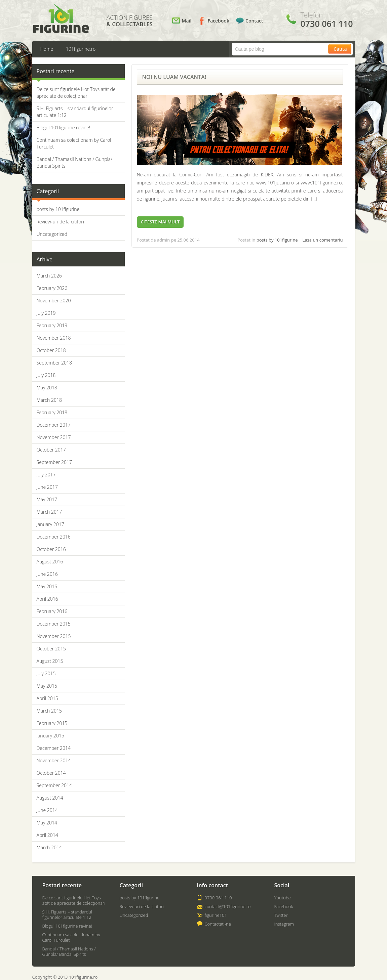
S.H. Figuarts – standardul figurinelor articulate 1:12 (67, 914)
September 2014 (54, 785)
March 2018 (49, 400)
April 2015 (47, 698)
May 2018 (47, 388)
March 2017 (49, 512)
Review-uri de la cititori (60, 222)
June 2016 (47, 574)
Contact (254, 21)
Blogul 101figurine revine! (64, 127)
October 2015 (51, 649)
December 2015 (54, 624)
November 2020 (54, 301)
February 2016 (52, 611)
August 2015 (50, 661)
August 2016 (50, 562)
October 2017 (51, 450)
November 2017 (54, 437)
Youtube (283, 898)
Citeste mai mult (160, 222)
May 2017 (47, 499)
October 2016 (51, 549)
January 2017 (50, 524)
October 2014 (51, 773)
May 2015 (47, 686)
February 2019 (52, 325)
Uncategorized (52, 234)
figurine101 (216, 915)
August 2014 (50, 798)
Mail (187, 21)
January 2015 (50, 736)
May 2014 (47, 823)
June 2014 (47, 810)
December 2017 (54, 425)
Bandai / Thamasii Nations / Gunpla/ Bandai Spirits (69, 951)
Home (47, 49)
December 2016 (54, 537)
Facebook (218, 21)
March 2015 (49, 711)
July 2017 (46, 475)
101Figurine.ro (61, 19)
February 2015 (52, 723)
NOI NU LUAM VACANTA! (174, 77)
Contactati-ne (218, 924)
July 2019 (46, 313)
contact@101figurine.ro (228, 906)
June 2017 (47, 487)
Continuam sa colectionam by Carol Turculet (71, 937)
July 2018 (46, 375)
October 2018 (51, 350)
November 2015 (54, 636)
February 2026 (52, 288)
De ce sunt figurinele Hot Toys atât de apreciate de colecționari (76, 93)
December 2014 (54, 748)
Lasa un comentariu (323, 240)
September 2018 (54, 363)
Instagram (284, 924)
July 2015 (46, 673)
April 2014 (47, 835)
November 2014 (54, 760)
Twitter (281, 915)
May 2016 (47, 586)
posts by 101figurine (58, 209)
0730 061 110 (218, 898)
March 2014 (49, 847)
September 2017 (54, 462)
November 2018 (54, 338)
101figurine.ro (81, 49)
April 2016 (47, 599)
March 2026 (49, 276)
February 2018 (52, 412)
